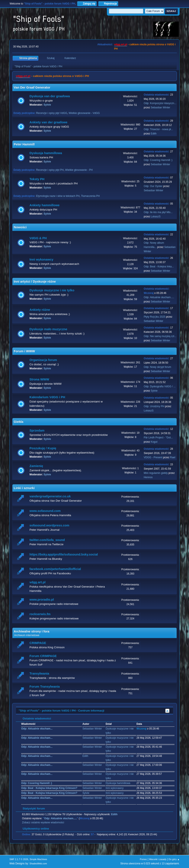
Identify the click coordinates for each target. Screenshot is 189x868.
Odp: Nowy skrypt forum (158, 367)
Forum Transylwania (45, 687)
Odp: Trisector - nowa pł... (158, 129)
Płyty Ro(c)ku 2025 (155, 317)
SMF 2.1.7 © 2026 (19, 859)
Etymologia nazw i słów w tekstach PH (58, 196)
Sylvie (47, 105)
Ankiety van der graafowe (48, 122)
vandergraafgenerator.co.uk (50, 496)
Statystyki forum (32, 808)
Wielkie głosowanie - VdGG (84, 113)
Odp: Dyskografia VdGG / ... (160, 386)
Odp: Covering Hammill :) (158, 160)
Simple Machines (38, 859)
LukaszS (156, 217)
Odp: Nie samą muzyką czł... (160, 336)
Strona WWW (39, 379)
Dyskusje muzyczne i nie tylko (52, 290)
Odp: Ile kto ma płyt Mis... (158, 212)
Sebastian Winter (160, 108)
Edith (153, 134)
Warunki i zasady (158, 859)
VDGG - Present (153, 457)
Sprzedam (37, 430)
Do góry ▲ (174, 859)
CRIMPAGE (38, 643)
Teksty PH (37, 179)
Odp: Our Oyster (153, 186)
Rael (173, 457)
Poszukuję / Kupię (43, 448)
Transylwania (39, 673)
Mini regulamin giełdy (156, 473)
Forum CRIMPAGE (43, 656)
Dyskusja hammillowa (46, 153)
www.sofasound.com (45, 511)
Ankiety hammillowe (44, 205)
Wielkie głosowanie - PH (79, 170)
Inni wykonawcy (41, 259)
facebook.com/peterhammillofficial (55, 569)
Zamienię (36, 466)
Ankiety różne (40, 310)
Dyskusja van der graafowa (50, 96)
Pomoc (143, 859)
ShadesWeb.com (38, 864)
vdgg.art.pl (121, 44)
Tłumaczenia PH (90, 196)
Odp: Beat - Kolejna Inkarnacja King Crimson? (49, 788)
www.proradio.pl (42, 600)
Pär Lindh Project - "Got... (158, 438)
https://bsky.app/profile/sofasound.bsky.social (64, 554)
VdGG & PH (38, 238)
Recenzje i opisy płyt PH (50, 170)
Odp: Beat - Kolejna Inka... (159, 267)
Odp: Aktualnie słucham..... (159, 297)
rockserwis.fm (40, 614)
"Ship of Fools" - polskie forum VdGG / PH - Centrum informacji (61, 711)
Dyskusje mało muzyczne (48, 329)
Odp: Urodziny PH (154, 406)
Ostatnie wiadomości (35, 718)
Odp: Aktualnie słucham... (37, 729)
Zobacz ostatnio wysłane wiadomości (43, 822)
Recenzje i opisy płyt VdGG (52, 113)
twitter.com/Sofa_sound (47, 540)
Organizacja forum (43, 360)
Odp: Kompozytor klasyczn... (160, 103)
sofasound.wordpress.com (49, 525)
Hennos (148, 477)
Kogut (154, 442)
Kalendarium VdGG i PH (47, 397)
